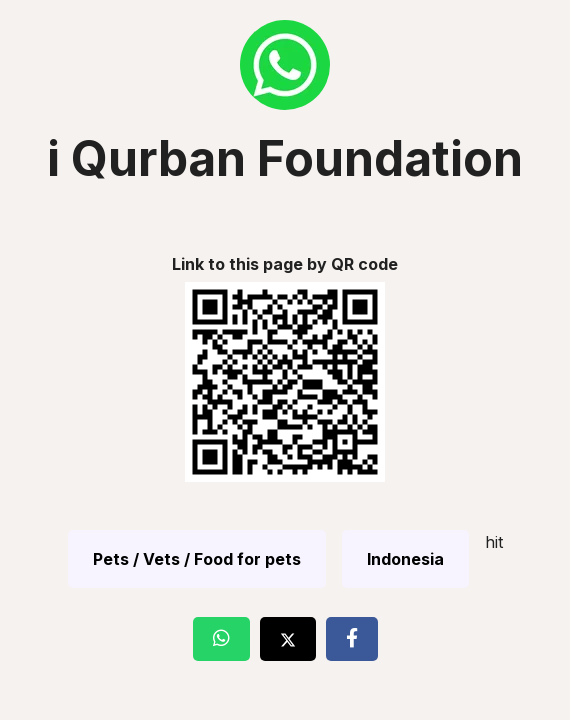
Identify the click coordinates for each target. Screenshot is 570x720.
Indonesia (405, 559)
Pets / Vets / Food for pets (197, 559)
